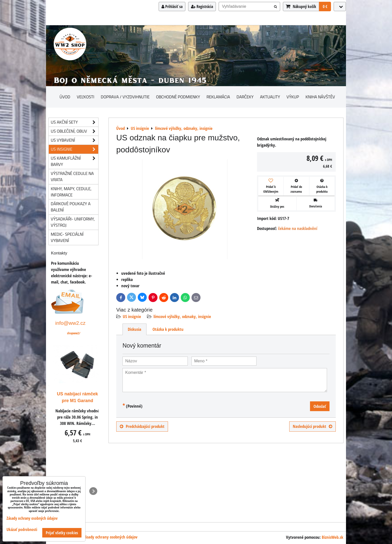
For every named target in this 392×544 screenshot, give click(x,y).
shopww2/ (74, 333)
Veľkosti (85, 97)
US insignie (132, 316)
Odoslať (320, 406)
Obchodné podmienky (178, 97)
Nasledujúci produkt (312, 426)
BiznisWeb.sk (332, 537)
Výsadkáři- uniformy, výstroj (73, 222)
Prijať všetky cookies (62, 533)
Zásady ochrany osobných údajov (110, 537)
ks (58, 475)
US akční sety (74, 122)
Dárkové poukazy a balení (71, 207)
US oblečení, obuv (74, 131)
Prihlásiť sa (172, 7)
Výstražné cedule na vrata (72, 176)
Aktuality (270, 97)
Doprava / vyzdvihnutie (125, 97)
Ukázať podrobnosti (22, 530)
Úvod (65, 97)
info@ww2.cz (70, 323)
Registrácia (202, 7)
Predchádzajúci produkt (142, 426)
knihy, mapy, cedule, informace (71, 192)
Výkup (293, 97)
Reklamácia (218, 97)
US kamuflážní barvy (74, 161)
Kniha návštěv (320, 97)
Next (93, 491)
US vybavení (74, 140)
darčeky (245, 97)
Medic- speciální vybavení (67, 237)
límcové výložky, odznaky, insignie (182, 316)
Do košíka (82, 475)
